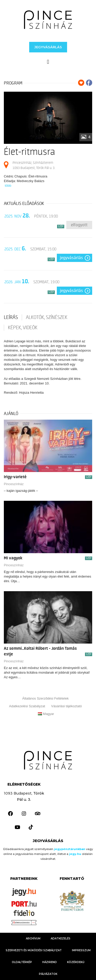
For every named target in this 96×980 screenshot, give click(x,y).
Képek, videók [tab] (23, 328)
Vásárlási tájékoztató (67, 706)
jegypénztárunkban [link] (70, 849)
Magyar (46, 714)
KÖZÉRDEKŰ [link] (76, 962)
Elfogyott (79, 225)
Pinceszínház (14, 484)
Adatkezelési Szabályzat (27, 706)
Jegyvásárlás (71, 258)
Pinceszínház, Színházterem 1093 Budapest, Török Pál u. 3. (34, 165)
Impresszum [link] (81, 950)
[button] (48, 47)
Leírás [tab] (11, 317)
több (8, 186)
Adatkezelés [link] (61, 939)
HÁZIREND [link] (50, 962)
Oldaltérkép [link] (22, 962)
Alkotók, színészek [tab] (47, 317)
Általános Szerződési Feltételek (45, 698)
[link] (48, 20)
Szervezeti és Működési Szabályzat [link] (34, 950)
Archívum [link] (33, 939)
